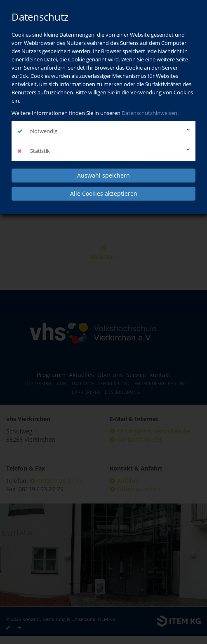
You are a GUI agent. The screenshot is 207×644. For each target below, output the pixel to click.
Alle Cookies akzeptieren (104, 193)
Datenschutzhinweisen (149, 113)
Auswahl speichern (103, 175)
